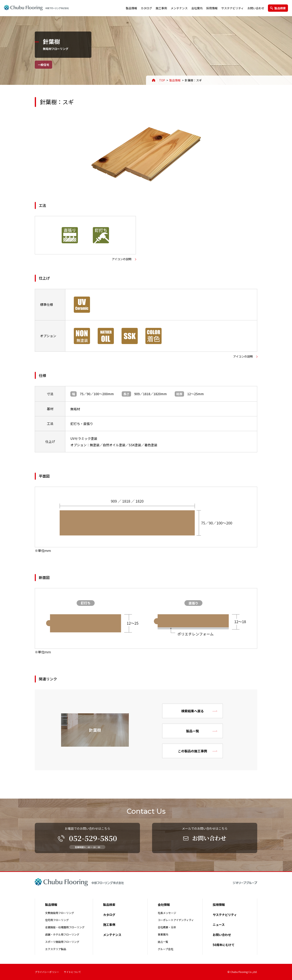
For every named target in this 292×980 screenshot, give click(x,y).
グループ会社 (166, 949)
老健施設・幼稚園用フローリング (65, 927)
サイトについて (72, 972)
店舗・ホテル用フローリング (62, 934)
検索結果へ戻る (193, 711)
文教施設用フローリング (60, 913)
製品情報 (131, 8)
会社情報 (164, 905)
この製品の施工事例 (193, 751)
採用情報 (212, 8)
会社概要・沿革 (167, 927)
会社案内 (197, 8)
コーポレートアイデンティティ (176, 920)
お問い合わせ (256, 8)
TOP (162, 80)
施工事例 (161, 8)
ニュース (219, 925)
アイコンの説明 (122, 259)
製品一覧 (193, 731)
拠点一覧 (163, 942)
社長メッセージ (167, 913)
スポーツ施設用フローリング (62, 942)
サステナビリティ (232, 8)
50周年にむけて (224, 945)
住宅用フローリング (57, 920)
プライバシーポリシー (47, 972)
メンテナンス (179, 8)
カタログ (146, 8)
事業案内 (163, 934)
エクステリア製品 (56, 949)
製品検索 (280, 8)
